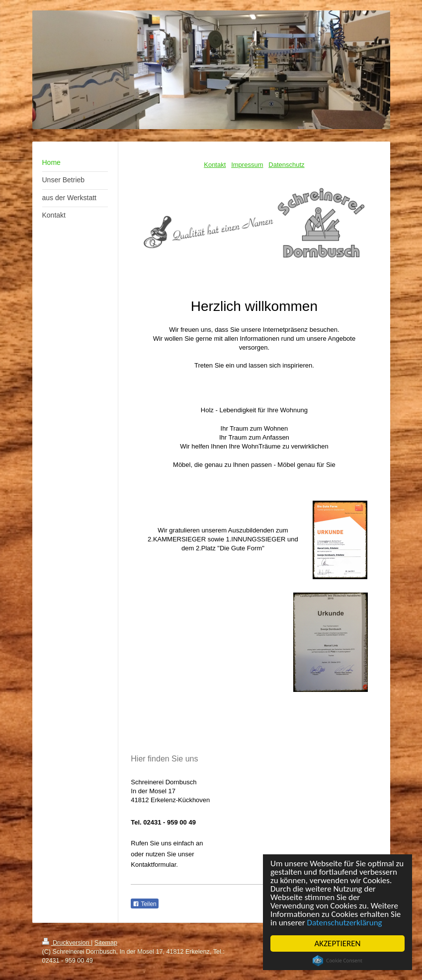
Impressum (247, 165)
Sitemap (106, 943)
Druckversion (67, 943)
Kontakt (215, 165)
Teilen (144, 904)
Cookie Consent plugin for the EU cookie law (338, 961)
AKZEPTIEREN (338, 943)
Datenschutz (286, 165)
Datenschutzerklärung (345, 923)
